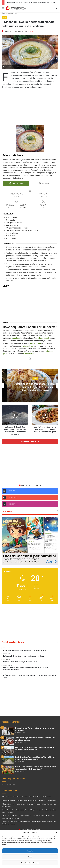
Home (4, 13)
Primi (16, 13)
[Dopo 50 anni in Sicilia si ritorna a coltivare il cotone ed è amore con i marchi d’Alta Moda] (8, 750)
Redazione (8, 31)
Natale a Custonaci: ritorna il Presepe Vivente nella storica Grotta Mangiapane (30, 387)
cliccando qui (28, 346)
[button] (57, 833)
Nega (30, 857)
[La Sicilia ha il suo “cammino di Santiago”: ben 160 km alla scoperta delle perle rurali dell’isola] (8, 760)
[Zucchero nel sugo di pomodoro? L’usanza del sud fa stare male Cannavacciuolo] (8, 741)
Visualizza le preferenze (30, 863)
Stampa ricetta (16, 183)
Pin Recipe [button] (44, 183)
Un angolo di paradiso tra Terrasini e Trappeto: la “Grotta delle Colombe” (29, 797)
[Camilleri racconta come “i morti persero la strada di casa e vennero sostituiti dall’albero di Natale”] (8, 770)
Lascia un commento (30, 441)
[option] (30, 385)
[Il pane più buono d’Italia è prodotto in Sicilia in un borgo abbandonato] (8, 731)
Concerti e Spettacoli (30, 378)
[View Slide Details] (30, 541)
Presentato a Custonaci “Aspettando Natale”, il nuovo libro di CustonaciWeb (32, 800)
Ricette (11, 13)
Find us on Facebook (8, 785)
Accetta (30, 851)
